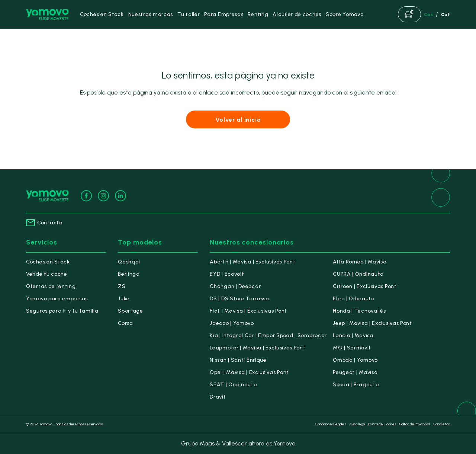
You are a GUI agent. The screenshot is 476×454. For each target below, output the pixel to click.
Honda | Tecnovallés (359, 311)
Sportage (131, 311)
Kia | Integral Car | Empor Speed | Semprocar (268, 335)
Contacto (44, 223)
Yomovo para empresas (57, 299)
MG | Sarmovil (351, 348)
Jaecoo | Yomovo (232, 323)
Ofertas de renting (51, 286)
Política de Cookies (382, 424)
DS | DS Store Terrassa (239, 299)
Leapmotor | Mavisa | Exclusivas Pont (258, 348)
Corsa (126, 323)
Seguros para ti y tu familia (62, 311)
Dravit (218, 397)
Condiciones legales (331, 424)
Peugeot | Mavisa (355, 372)
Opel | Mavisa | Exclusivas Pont (249, 372)
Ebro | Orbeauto (354, 299)
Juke (124, 299)
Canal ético (441, 424)
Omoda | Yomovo (355, 360)
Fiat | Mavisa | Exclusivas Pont (248, 311)
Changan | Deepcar (235, 286)
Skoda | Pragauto (356, 385)
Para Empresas (224, 14)
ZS (122, 286)
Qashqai (129, 262)
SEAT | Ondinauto (233, 385)
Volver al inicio (238, 120)
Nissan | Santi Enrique (238, 360)
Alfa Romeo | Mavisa (360, 262)
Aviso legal (357, 424)
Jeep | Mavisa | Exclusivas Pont (372, 323)
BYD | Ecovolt (227, 274)
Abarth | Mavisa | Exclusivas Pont (253, 262)
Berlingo (129, 274)
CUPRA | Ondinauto (358, 274)
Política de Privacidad (415, 424)
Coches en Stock (48, 262)
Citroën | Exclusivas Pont (365, 286)
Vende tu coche (47, 274)
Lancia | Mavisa (353, 335)
